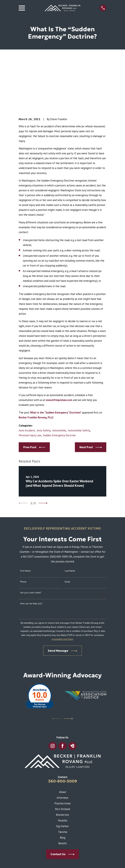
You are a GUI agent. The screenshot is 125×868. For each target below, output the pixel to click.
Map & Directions (62, 845)
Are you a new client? (31, 538)
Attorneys (62, 743)
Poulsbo (63, 766)
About (62, 738)
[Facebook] (62, 692)
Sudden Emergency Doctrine (59, 381)
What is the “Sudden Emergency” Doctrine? (56, 358)
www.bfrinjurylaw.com (59, 346)
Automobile (59, 376)
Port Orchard (62, 755)
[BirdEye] (72, 692)
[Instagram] (52, 692)
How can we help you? (31, 549)
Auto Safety (44, 376)
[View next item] (43, 449)
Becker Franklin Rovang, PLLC (36, 363)
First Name (25, 516)
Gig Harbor (62, 772)
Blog (63, 783)
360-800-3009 (63, 727)
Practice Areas (62, 749)
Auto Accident (27, 376)
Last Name (70, 516)
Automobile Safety (79, 376)
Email (67, 527)
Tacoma (63, 778)
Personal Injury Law (30, 381)
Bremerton (62, 760)
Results (62, 789)
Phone (23, 527)
